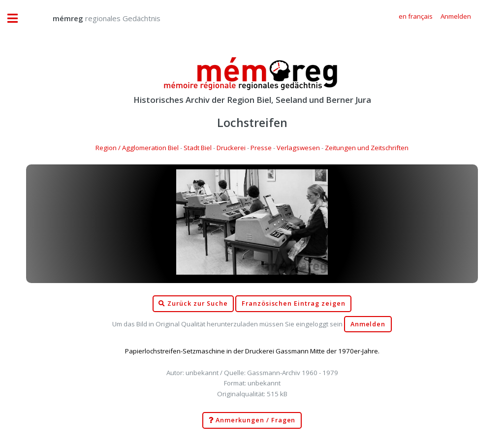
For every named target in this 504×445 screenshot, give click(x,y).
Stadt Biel (198, 148)
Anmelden (368, 324)
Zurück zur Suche (193, 304)
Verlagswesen (298, 148)
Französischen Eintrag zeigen (294, 303)
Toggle (18, 18)
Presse (261, 148)
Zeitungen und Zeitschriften (367, 148)
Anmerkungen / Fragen (252, 420)
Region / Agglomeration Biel (137, 148)
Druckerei (231, 148)
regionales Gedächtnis (97, 18)
